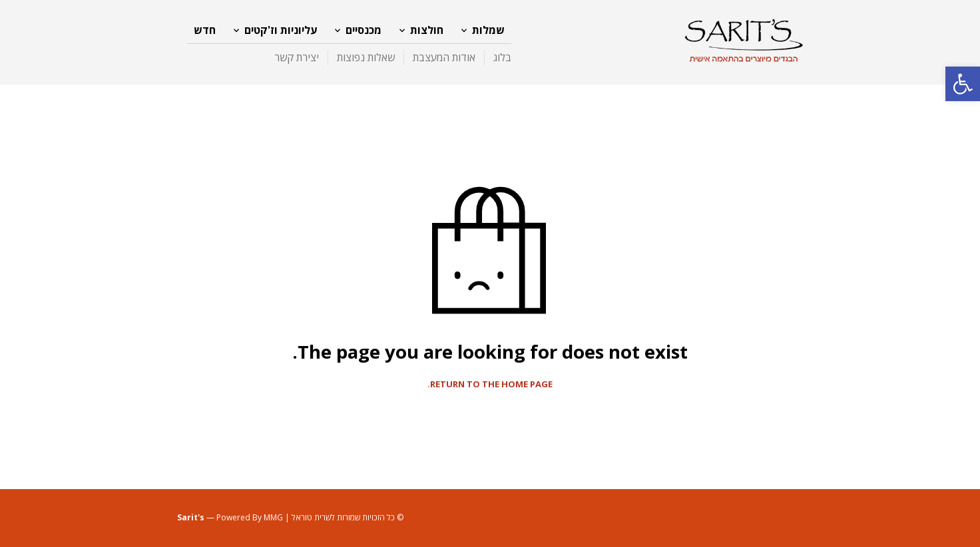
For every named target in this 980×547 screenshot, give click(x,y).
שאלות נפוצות (366, 57)
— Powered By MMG (230, 517)
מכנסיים (364, 30)
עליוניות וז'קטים (281, 30)
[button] (963, 84)
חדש (205, 30)
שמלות (488, 30)
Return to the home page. (490, 385)
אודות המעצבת (444, 57)
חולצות (427, 30)
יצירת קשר (297, 57)
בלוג (502, 57)
